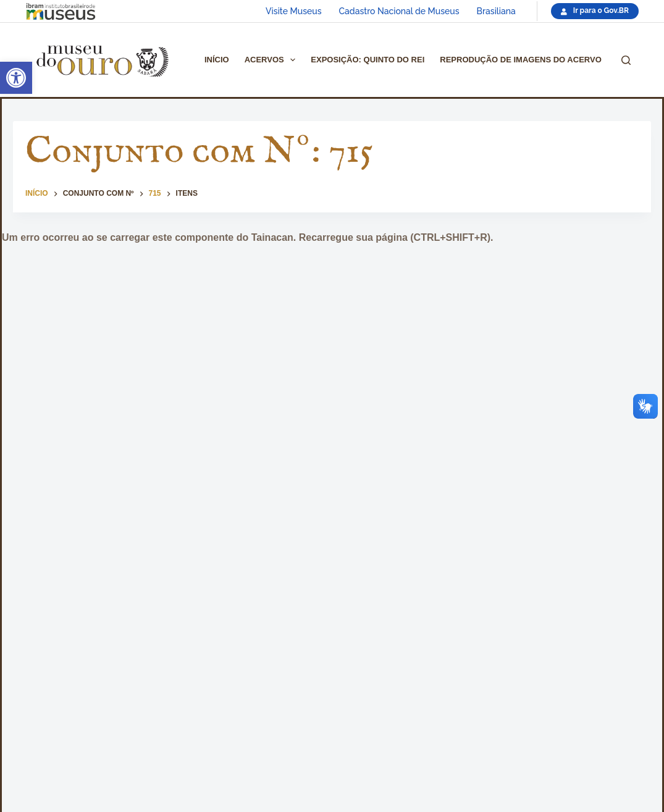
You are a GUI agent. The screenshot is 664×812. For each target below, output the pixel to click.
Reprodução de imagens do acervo (520, 60)
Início (217, 60)
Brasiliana (496, 11)
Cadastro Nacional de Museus (399, 11)
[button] (16, 78)
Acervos (273, 60)
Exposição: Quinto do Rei (368, 60)
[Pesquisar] (626, 60)
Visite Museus (293, 11)
